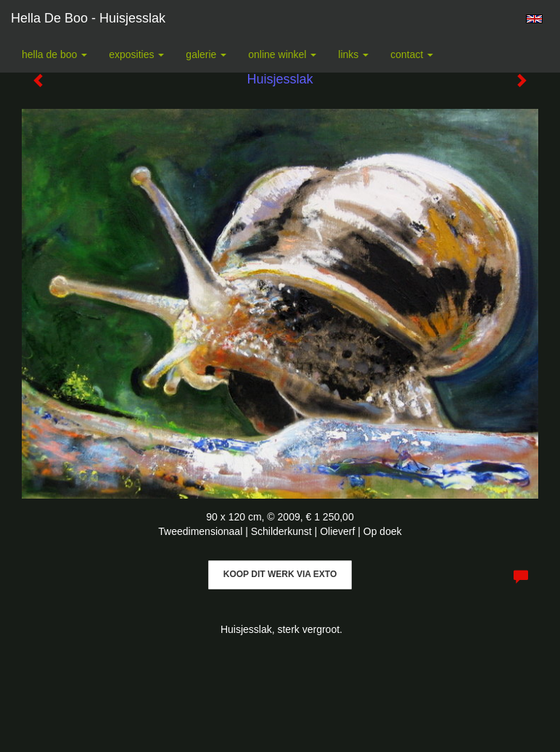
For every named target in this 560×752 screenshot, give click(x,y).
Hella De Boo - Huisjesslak (88, 18)
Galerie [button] (206, 54)
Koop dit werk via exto (280, 574)
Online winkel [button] (282, 54)
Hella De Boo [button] (54, 54)
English (534, 19)
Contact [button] (412, 54)
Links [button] (353, 54)
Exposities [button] (136, 54)
